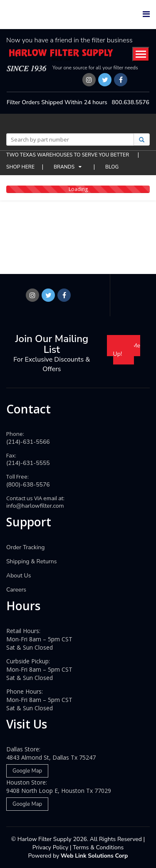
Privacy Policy (50, 847)
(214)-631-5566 (28, 442)
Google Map (27, 771)
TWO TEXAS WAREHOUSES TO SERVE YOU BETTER (68, 155)
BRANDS (64, 167)
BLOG (112, 167)
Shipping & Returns (32, 561)
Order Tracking (26, 547)
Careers (16, 590)
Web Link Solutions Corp (94, 856)
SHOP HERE (20, 167)
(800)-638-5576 (28, 485)
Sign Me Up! (127, 350)
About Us (19, 576)
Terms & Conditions (98, 847)
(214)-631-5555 (28, 463)
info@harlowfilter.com (35, 506)
